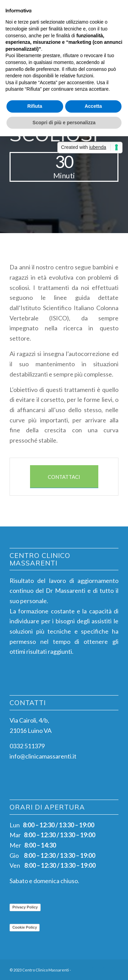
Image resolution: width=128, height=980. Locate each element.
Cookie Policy (25, 927)
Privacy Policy (25, 907)
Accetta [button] (93, 106)
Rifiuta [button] (35, 106)
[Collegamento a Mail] (113, 968)
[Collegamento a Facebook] (93, 968)
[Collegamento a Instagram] (103, 968)
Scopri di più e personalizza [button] (64, 123)
